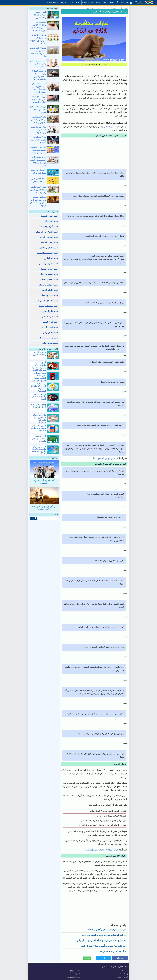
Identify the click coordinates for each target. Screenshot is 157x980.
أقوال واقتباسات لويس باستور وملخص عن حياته (104, 935)
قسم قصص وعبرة (50, 332)
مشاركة (120, 958)
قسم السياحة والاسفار (48, 264)
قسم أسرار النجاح (50, 221)
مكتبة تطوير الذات (50, 343)
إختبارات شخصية (88, 2)
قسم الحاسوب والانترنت (47, 253)
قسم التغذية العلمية (49, 242)
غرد (104, 958)
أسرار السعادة (113, 2)
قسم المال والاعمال (49, 295)
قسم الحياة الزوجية (50, 258)
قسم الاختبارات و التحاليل (47, 232)
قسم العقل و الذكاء (50, 280)
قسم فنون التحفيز (50, 322)
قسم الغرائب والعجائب (48, 285)
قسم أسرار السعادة (49, 216)
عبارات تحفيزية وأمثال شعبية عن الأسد (39, 397)
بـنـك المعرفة (51, 2)
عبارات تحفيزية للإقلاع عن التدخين (110, 12)
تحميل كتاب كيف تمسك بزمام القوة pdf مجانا (38, 428)
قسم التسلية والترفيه (49, 237)
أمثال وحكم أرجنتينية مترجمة (113, 951)
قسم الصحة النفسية (49, 269)
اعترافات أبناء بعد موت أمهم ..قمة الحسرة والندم (104, 946)
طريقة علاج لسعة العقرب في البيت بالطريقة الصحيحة (39, 99)
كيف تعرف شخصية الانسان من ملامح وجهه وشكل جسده (39, 150)
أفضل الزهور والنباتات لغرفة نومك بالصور (40, 15)
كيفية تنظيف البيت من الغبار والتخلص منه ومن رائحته (39, 120)
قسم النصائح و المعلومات (47, 301)
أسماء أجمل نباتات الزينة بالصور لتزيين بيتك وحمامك (38, 190)
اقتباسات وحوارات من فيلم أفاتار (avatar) (107, 930)
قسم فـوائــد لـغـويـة (49, 317)
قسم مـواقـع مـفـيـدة (49, 338)
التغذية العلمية (76, 2)
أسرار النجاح (124, 2)
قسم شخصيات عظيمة (48, 306)
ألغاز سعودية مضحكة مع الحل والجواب (39, 439)
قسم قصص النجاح (50, 327)
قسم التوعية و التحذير (48, 248)
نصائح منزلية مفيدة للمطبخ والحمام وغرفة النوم (39, 130)
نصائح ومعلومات (63, 2)
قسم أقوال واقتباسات (48, 227)
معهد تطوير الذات (103, 967)
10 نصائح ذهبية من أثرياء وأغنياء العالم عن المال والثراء (101, 940)
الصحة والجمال (101, 2)
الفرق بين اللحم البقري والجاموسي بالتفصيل (39, 140)
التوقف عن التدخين (112, 127)
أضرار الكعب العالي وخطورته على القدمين (38, 64)
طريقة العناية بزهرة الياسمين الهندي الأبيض (38, 110)
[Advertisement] (94, 153)
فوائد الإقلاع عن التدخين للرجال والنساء (102, 850)
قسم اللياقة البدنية (50, 290)
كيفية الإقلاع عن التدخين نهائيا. (106, 458)
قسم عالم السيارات (49, 311)
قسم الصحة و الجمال (49, 274)
